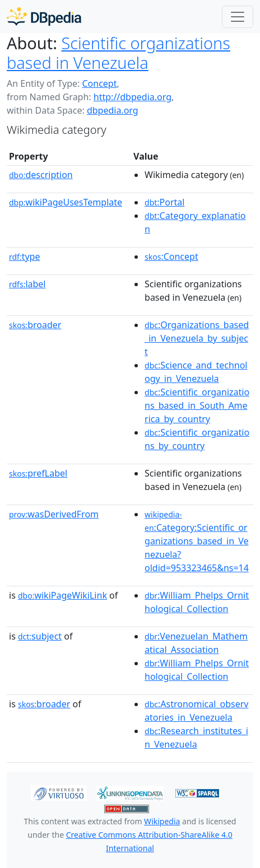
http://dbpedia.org (133, 97)
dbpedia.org (113, 110)
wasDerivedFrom (54, 514)
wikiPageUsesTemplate (66, 202)
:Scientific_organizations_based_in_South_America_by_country (197, 405)
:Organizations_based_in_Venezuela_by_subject (197, 338)
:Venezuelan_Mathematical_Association (196, 643)
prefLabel (38, 473)
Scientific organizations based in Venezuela (119, 53)
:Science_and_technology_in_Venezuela (196, 372)
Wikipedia (162, 821)
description (41, 175)
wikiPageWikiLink (62, 595)
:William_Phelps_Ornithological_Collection (197, 602)
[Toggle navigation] (238, 17)
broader (35, 325)
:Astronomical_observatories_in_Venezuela (196, 711)
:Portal (164, 202)
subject (40, 636)
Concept (99, 83)
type (25, 256)
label (27, 284)
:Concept (171, 256)
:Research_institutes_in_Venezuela (196, 738)
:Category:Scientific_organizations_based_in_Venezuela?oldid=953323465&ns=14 (197, 542)
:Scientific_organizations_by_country (197, 439)
